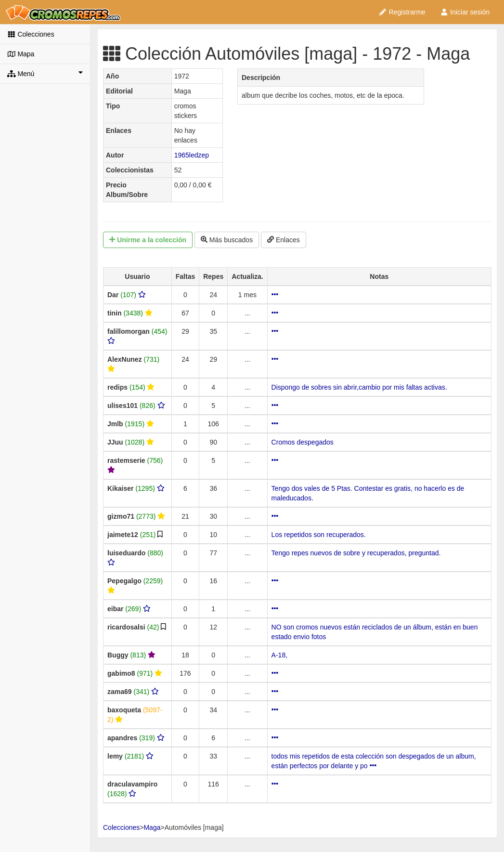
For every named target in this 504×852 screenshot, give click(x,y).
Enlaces (284, 240)
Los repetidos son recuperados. (319, 535)
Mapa (21, 54)
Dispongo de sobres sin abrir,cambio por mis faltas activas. (359, 387)
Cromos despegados (303, 442)
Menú (45, 73)
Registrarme (402, 12)
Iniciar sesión (465, 12)
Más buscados (227, 240)
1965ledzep (192, 155)
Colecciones (31, 34)
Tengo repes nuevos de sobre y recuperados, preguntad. (356, 553)
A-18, (279, 655)
